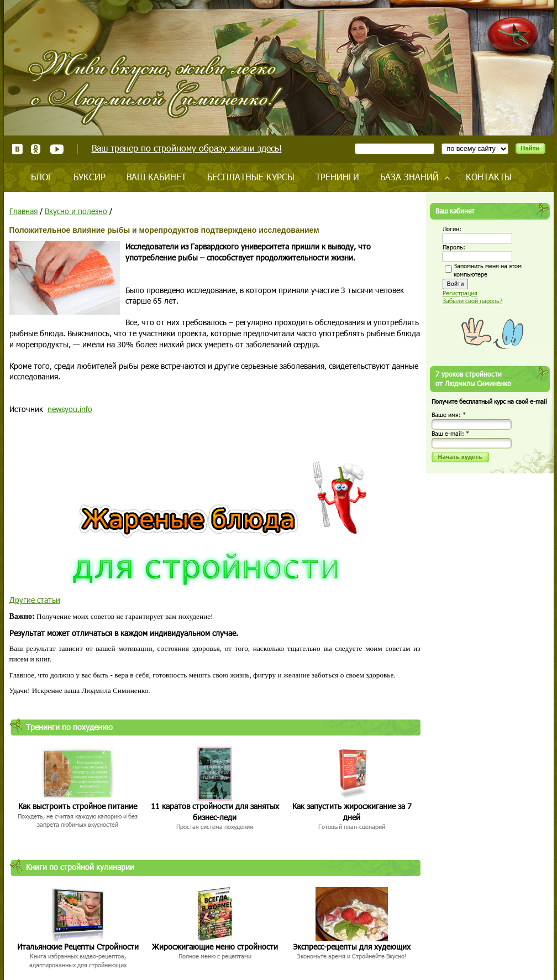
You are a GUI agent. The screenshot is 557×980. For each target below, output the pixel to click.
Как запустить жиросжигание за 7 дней (352, 812)
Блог (42, 177)
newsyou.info (70, 409)
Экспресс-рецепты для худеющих (352, 947)
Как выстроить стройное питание (78, 806)
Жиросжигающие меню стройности (215, 947)
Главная (23, 211)
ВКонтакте (17, 149)
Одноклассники (36, 149)
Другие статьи (35, 600)
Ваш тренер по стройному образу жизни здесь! (187, 148)
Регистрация (460, 293)
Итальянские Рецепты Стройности (78, 947)
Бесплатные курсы (251, 177)
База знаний (409, 177)
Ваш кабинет (156, 177)
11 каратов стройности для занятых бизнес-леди (215, 812)
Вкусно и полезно (76, 211)
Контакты (489, 177)
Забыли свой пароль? (472, 301)
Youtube (57, 149)
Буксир (90, 177)
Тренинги (337, 177)
